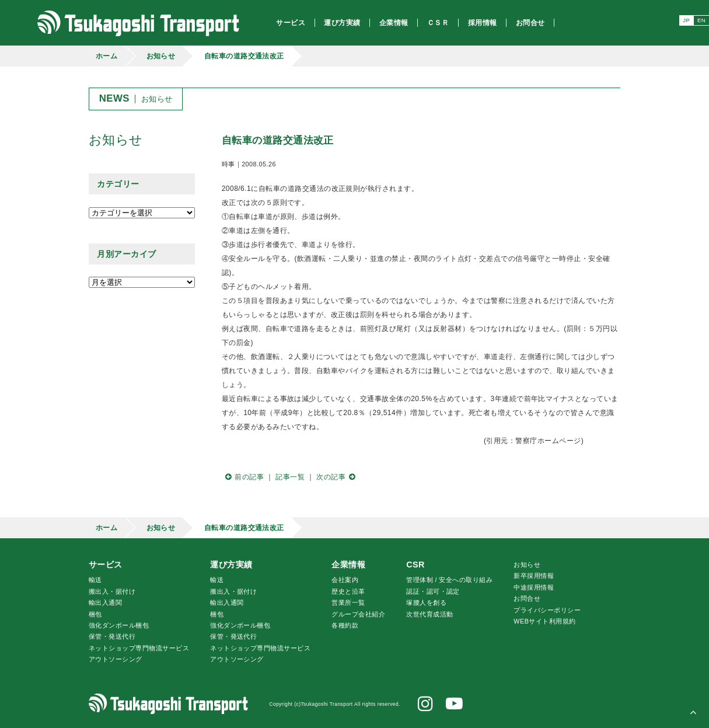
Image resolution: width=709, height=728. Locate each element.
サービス (106, 565)
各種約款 (345, 625)
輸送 (95, 580)
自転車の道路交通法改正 (244, 56)
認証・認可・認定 (433, 591)
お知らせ (161, 56)
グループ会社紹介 (358, 614)
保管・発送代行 (112, 636)
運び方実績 (231, 565)
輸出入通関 (105, 602)
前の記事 (243, 477)
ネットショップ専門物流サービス (139, 648)
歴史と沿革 (348, 591)
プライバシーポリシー (547, 610)
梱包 (95, 614)
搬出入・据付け (112, 591)
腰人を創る (426, 602)
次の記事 (337, 477)
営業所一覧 (348, 602)
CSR (415, 565)
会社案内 (345, 580)
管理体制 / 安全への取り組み (449, 580)
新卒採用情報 (534, 576)
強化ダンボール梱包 (119, 625)
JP (686, 20)
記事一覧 (290, 477)
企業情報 (348, 565)
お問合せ (527, 598)
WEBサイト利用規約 (544, 621)
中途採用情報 (534, 587)
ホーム (106, 56)
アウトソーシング (116, 659)
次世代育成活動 (429, 614)
